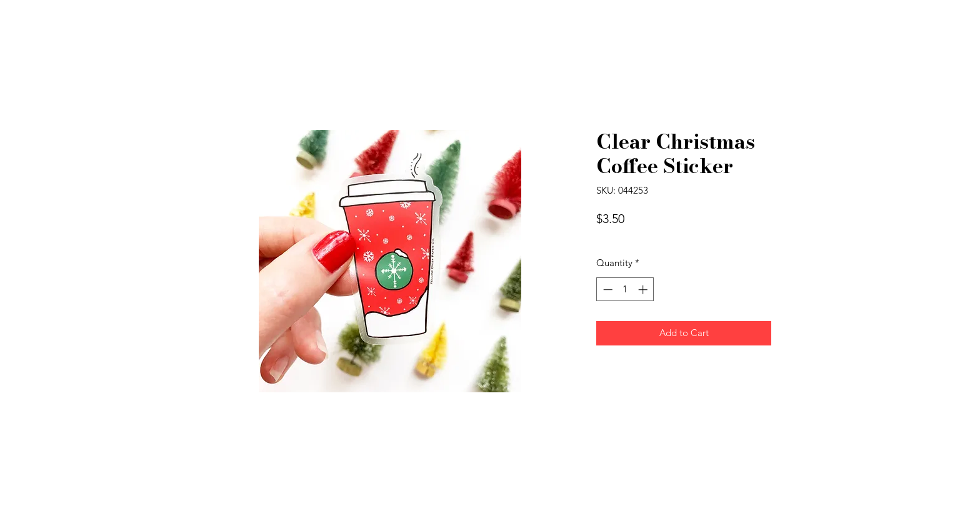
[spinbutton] (625, 290)
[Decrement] (607, 290)
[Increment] (644, 290)
